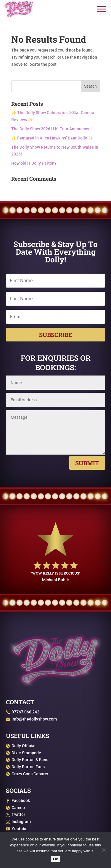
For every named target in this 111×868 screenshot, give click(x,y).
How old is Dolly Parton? (34, 163)
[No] (104, 850)
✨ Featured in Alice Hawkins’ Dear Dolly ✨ (52, 138)
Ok (55, 859)
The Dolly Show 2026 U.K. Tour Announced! (52, 129)
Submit (87, 463)
